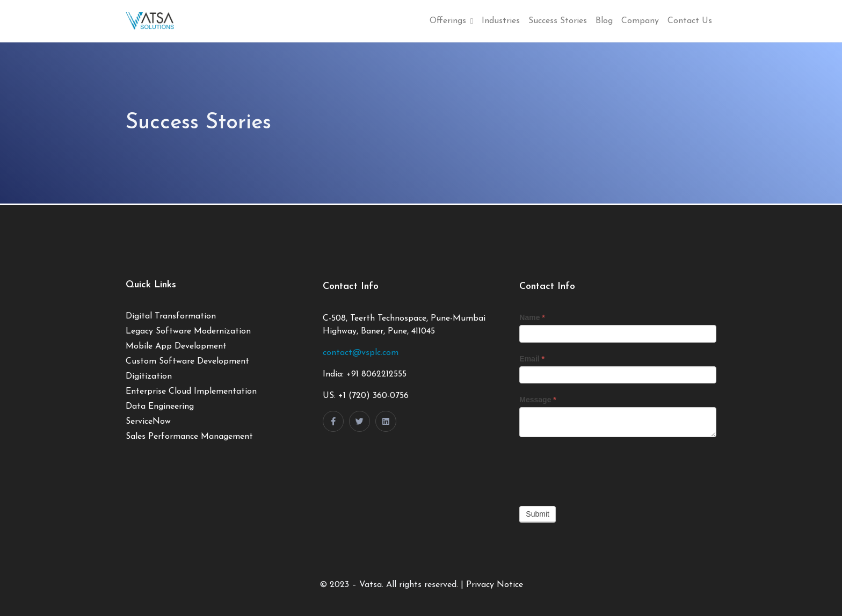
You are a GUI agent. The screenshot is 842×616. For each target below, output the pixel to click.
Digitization (149, 376)
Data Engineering (160, 407)
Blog (604, 21)
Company (640, 21)
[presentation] (601, 469)
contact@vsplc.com (361, 353)
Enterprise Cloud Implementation (191, 392)
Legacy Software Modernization (188, 331)
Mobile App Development (176, 346)
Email (532, 359)
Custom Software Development (187, 361)
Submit (538, 514)
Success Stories (558, 21)
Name (532, 317)
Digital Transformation (171, 316)
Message (538, 400)
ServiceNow (148, 422)
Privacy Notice (495, 585)
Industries (501, 21)
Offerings (451, 21)
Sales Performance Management (189, 437)
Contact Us (690, 21)
